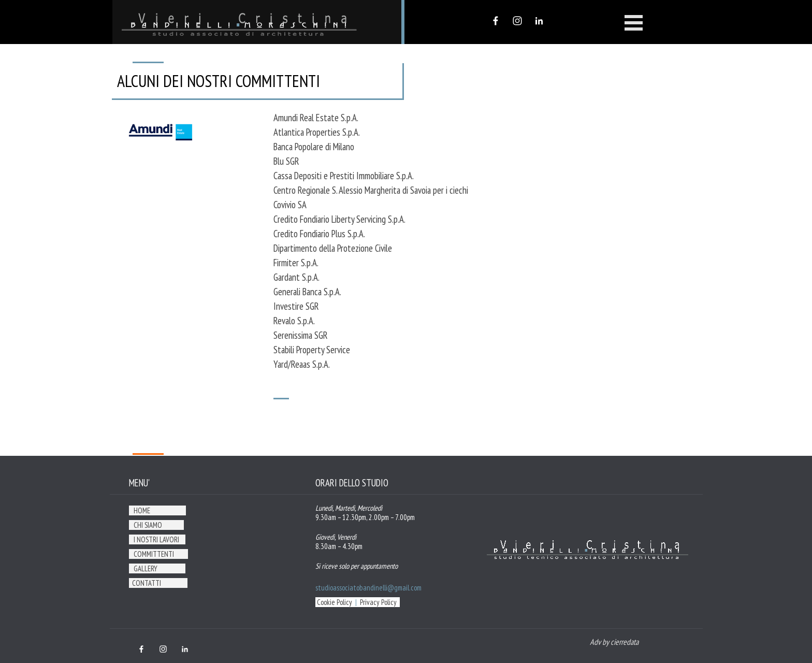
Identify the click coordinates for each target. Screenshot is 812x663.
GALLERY (146, 568)
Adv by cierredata (614, 642)
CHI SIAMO (148, 525)
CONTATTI (147, 583)
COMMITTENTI (154, 554)
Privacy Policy (378, 602)
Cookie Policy (335, 602)
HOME (142, 510)
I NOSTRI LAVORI (156, 539)
